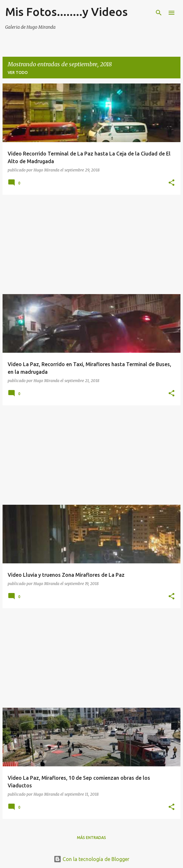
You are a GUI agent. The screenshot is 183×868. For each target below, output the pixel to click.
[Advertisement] (91, 244)
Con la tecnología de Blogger (91, 859)
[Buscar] (159, 13)
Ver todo (18, 72)
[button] (172, 183)
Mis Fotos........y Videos (66, 12)
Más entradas (91, 838)
